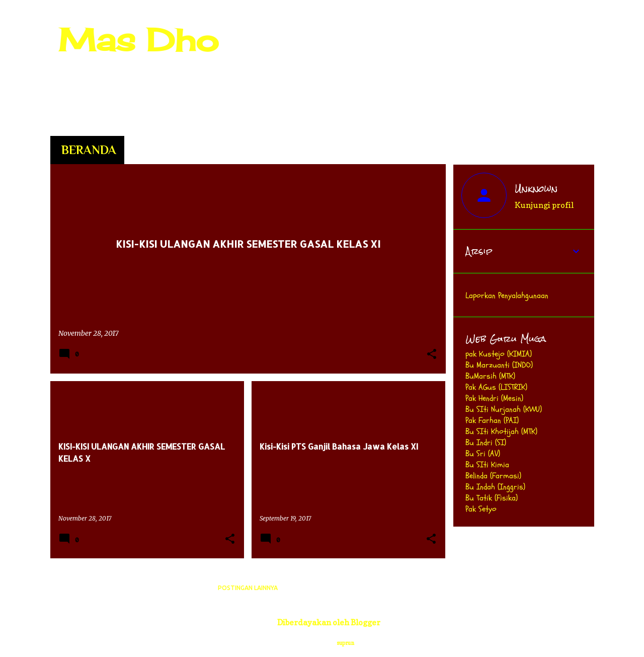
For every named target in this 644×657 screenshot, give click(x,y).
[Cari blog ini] (541, 32)
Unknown (536, 189)
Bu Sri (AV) (483, 454)
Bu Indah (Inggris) (495, 487)
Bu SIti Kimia (487, 465)
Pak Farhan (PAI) (492, 420)
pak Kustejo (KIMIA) (499, 354)
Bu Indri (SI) (486, 443)
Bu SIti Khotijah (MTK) (501, 431)
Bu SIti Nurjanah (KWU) (504, 409)
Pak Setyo (481, 509)
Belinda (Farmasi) (493, 476)
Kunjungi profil (544, 205)
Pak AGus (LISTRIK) (496, 387)
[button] (432, 355)
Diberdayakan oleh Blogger (322, 622)
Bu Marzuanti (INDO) (499, 365)
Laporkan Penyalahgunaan (507, 296)
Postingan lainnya (248, 588)
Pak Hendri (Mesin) (494, 398)
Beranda (89, 150)
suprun (345, 643)
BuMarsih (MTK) (490, 376)
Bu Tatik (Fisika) (492, 498)
